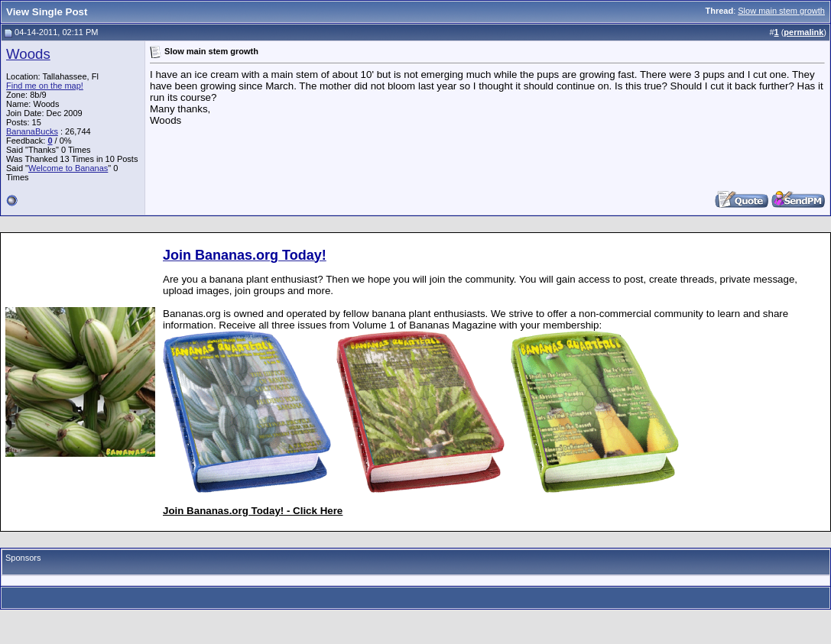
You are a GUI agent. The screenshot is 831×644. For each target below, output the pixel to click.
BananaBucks (32, 131)
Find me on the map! (45, 86)
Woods (28, 54)
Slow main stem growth (781, 11)
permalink (803, 32)
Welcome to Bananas (68, 168)
